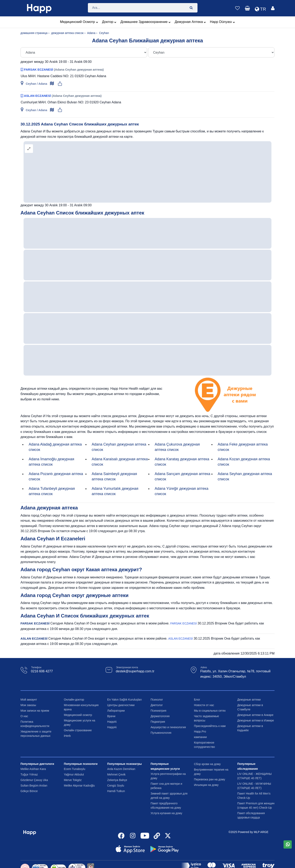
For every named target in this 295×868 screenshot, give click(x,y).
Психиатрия (158, 711)
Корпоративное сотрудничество (205, 745)
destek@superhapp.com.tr (135, 671)
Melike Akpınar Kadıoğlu (79, 786)
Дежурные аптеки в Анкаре (255, 715)
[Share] (60, 84)
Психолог (157, 700)
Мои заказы (28, 705)
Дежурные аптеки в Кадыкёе (250, 728)
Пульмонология (161, 733)
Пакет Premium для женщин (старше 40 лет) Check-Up (256, 805)
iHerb (67, 736)
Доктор (109, 22)
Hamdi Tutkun (116, 791)
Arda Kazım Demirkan (121, 769)
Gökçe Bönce (29, 791)
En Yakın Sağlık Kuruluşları (124, 700)
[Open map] (52, 84)
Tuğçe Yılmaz (29, 774)
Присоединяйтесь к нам (210, 726)
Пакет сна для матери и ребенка (166, 786)
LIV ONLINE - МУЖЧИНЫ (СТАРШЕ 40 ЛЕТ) (254, 786)
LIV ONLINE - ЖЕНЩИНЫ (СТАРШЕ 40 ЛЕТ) (254, 776)
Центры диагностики (121, 705)
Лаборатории (116, 711)
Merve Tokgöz (73, 780)
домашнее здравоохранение (146, 22)
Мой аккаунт (29, 700)
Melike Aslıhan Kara (33, 769)
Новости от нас (204, 705)
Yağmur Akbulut (74, 774)
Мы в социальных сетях (210, 711)
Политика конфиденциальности (35, 724)
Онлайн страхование (78, 730)
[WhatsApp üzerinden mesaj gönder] (288, 844)
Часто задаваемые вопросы (207, 718)
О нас (24, 716)
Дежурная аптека (190, 22)
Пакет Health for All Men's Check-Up (254, 796)
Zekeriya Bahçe (117, 780)
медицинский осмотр (79, 22)
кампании (200, 737)
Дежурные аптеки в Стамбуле (250, 707)
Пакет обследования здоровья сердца (251, 815)
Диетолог (157, 705)
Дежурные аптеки (249, 700)
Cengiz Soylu (116, 786)
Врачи (111, 716)
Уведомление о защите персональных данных (36, 734)
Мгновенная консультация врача (81, 707)
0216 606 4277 (42, 671)
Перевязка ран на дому (210, 779)
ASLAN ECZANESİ (38, 96)
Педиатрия (158, 722)
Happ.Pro (200, 731)
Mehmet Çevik (116, 774)
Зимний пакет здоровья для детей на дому (169, 796)
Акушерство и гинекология (168, 727)
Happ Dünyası (223, 22)
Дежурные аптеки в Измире (256, 720)
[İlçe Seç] (211, 52)
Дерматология (160, 716)
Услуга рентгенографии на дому (168, 776)
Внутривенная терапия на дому (211, 772)
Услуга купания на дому (166, 813)
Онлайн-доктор (74, 700)
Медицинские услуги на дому (80, 723)
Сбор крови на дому (207, 764)
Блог (197, 700)
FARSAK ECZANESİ (39, 69)
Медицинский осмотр (78, 715)
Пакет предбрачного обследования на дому (166, 805)
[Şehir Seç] (84, 52)
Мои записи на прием (35, 711)
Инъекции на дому (206, 785)
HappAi (112, 722)
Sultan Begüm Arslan (34, 786)
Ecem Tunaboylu (75, 769)
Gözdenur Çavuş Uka (34, 780)
